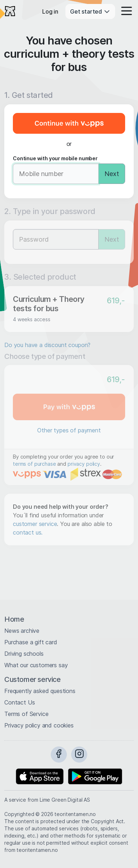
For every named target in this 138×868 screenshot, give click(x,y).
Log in (50, 11)
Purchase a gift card (31, 642)
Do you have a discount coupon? (47, 345)
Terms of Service (26, 714)
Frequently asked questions (40, 691)
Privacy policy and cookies (39, 725)
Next (112, 174)
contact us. (28, 532)
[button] (124, 11)
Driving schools (24, 654)
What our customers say (36, 665)
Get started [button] (90, 11)
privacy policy (84, 464)
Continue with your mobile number (55, 158)
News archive (22, 631)
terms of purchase (34, 464)
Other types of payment (69, 430)
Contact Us (19, 702)
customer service (35, 524)
